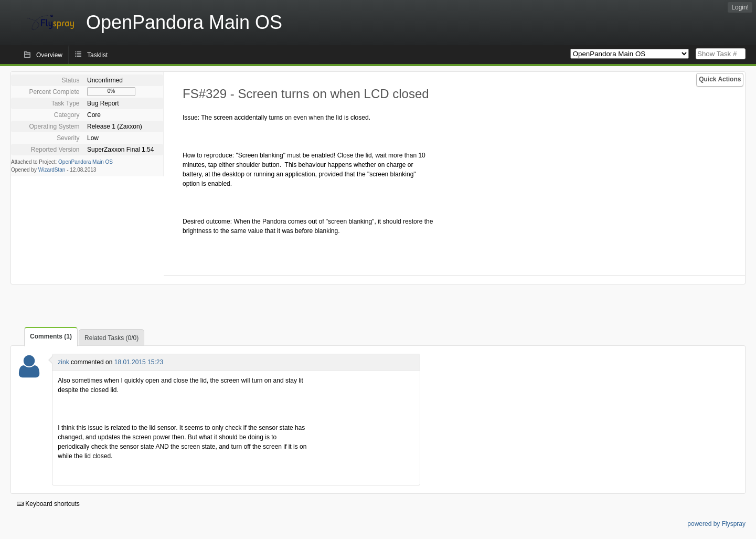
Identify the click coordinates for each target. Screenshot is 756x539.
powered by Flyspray (716, 524)
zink (63, 362)
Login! (740, 7)
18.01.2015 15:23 (139, 362)
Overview (49, 55)
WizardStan (52, 170)
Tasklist (97, 55)
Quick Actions (720, 79)
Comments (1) (51, 336)
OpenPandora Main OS (86, 162)
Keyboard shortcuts (48, 504)
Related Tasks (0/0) (111, 338)
